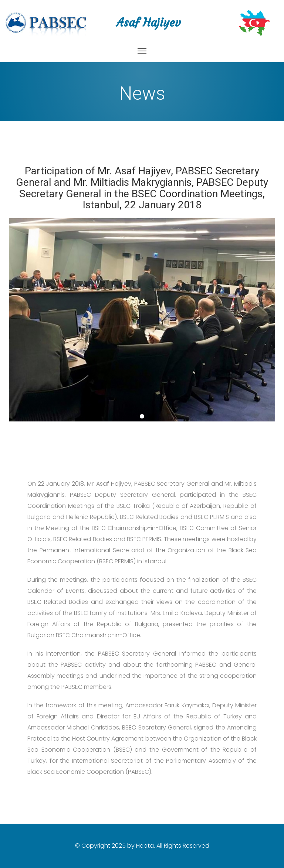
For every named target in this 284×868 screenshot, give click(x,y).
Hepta (145, 846)
